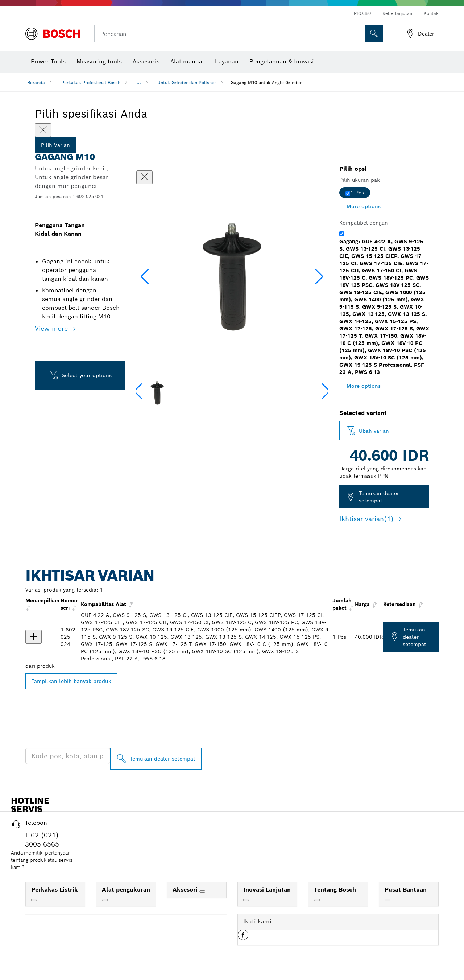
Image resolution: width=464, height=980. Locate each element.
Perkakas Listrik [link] (55, 890)
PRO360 (362, 13)
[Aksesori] (202, 892)
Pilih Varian (55, 145)
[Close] (43, 130)
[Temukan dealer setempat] (156, 759)
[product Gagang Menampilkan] (34, 637)
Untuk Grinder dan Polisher (187, 83)
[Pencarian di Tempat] (374, 34)
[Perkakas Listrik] (34, 900)
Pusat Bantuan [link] (406, 890)
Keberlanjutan (397, 13)
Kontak (431, 13)
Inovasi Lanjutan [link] (267, 890)
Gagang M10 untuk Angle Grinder (266, 83)
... (139, 83)
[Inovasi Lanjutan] (246, 900)
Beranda (36, 83)
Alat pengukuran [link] (126, 890)
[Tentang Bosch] (317, 900)
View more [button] (52, 328)
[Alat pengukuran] (105, 900)
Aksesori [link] (186, 890)
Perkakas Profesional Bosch (91, 83)
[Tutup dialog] (144, 177)
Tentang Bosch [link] (335, 890)
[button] (319, 277)
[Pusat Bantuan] (388, 900)
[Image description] (157, 393)
